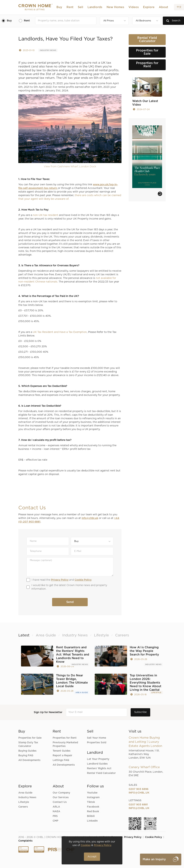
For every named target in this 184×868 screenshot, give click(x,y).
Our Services (61, 797)
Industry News (48, 50)
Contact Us (60, 802)
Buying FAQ (26, 756)
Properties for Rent (65, 738)
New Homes (115, 7)
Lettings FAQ (61, 760)
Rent (70, 7)
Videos (134, 7)
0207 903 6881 (138, 805)
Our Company (61, 793)
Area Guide (82, 693)
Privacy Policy (60, 580)
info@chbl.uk (90, 518)
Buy (59, 7)
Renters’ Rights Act (99, 768)
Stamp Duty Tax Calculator (28, 744)
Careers (23, 807)
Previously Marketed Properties (65, 744)
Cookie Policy (83, 580)
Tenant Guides (62, 751)
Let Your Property (98, 759)
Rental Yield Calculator (101, 773)
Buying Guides (27, 751)
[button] (59, 7)
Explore (149, 7)
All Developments (29, 760)
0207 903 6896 (139, 789)
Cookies (86, 845)
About (164, 7)
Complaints (25, 841)
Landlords (95, 7)
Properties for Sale (30, 738)
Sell (80, 7)
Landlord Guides (97, 764)
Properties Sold (97, 743)
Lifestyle (156, 693)
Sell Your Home (96, 738)
